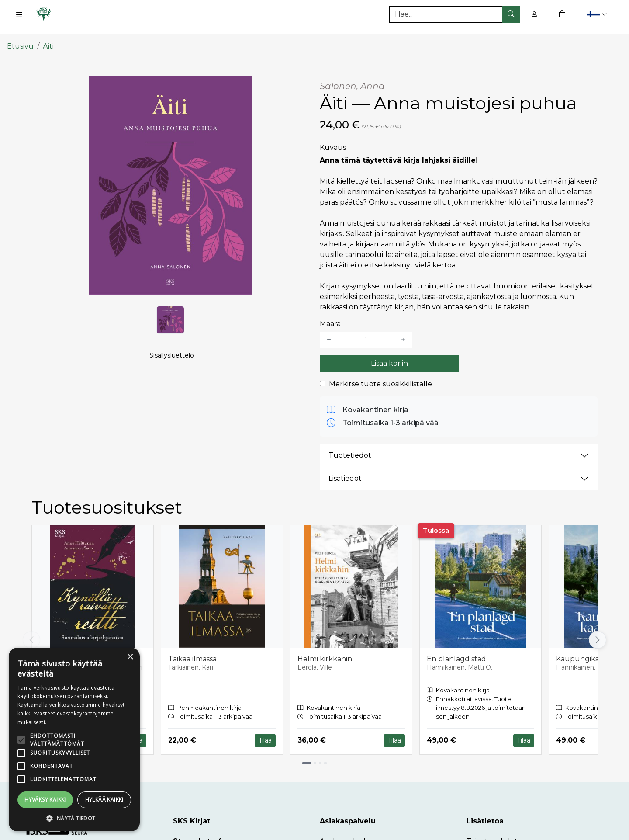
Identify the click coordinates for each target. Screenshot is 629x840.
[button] (598, 14)
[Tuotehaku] (455, 14)
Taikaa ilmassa (192, 648)
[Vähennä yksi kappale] (329, 330)
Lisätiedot (345, 468)
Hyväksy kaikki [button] (45, 800)
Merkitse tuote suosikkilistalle (380, 373)
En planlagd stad (456, 648)
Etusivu (20, 36)
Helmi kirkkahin (325, 648)
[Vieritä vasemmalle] (31, 630)
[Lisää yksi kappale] (403, 330)
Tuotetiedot (350, 445)
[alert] (74, 739)
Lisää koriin (389, 353)
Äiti (48, 36)
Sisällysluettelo (172, 352)
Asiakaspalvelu (345, 831)
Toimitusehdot (492, 831)
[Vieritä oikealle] (598, 630)
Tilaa (265, 730)
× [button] (130, 657)
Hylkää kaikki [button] (104, 800)
